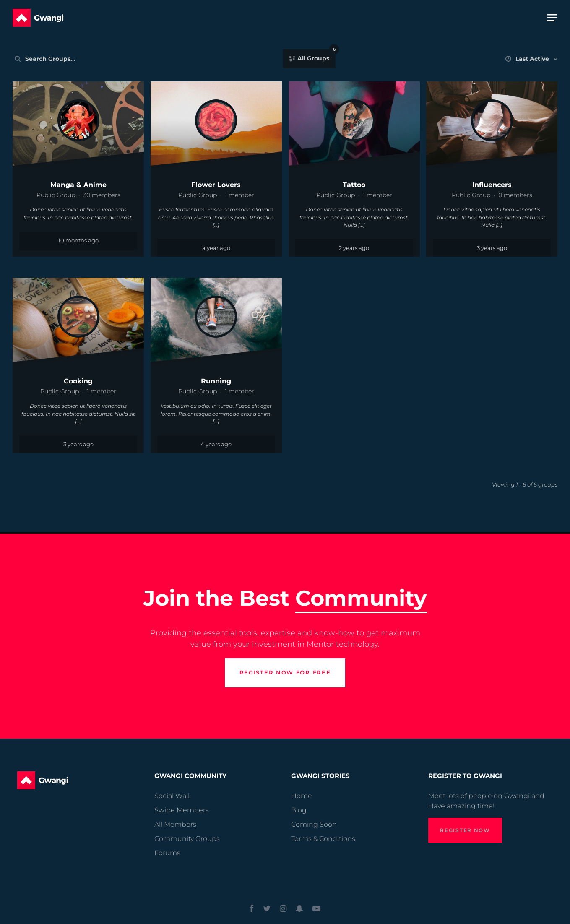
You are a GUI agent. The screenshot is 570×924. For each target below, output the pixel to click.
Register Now (465, 830)
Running (216, 381)
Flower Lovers (216, 185)
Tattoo (354, 185)
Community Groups (187, 839)
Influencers (492, 185)
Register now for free (285, 688)
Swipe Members (182, 810)
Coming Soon (314, 824)
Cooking (78, 381)
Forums (167, 853)
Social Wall (172, 796)
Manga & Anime (78, 185)
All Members (175, 824)
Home (302, 796)
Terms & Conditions (323, 839)
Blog (299, 810)
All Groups (316, 56)
